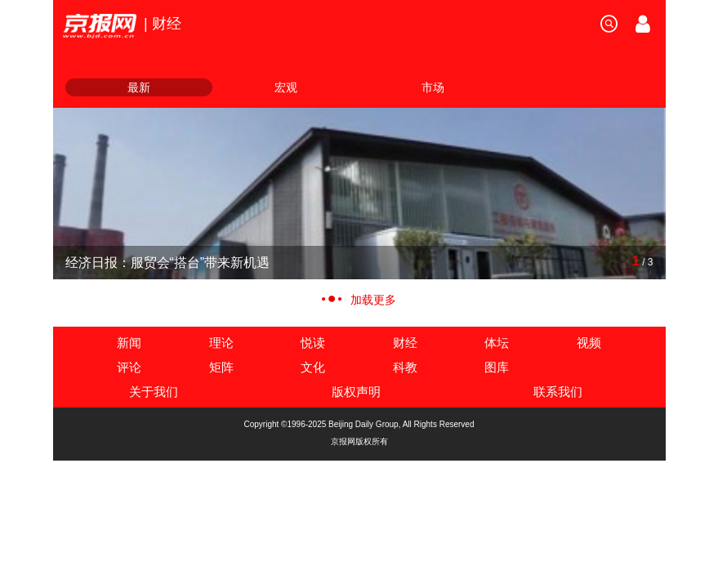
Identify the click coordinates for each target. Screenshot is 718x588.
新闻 (129, 343)
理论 (221, 343)
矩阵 (221, 367)
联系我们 (558, 392)
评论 (129, 367)
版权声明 (356, 392)
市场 (433, 87)
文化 (313, 367)
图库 (497, 367)
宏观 (286, 87)
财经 (405, 343)
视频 (589, 343)
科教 (405, 367)
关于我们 (154, 392)
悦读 (313, 343)
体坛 (497, 343)
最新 (139, 87)
